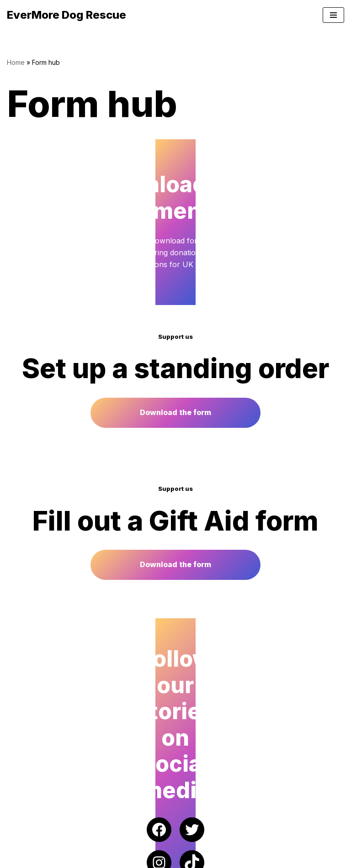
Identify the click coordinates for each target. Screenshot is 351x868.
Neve (16, 858)
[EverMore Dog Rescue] (66, 15)
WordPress (96, 858)
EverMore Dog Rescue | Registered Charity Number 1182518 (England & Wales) (143, 839)
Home (16, 62)
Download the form (175, 451)
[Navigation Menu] (333, 15)
